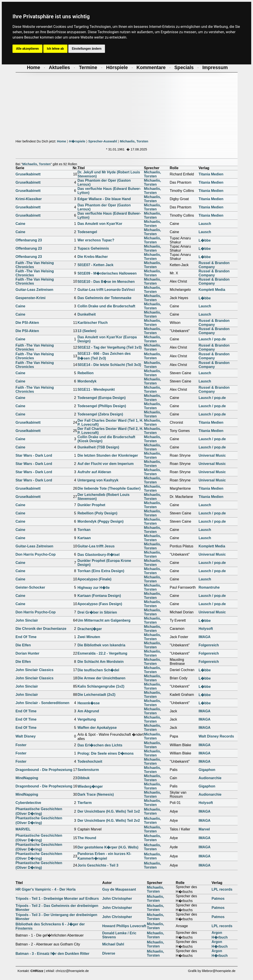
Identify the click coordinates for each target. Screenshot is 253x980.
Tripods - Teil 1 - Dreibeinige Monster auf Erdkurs (57, 899)
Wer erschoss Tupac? (96, 240)
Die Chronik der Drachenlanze (41, 629)
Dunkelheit (87, 314)
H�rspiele (77, 141)
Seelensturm (88, 770)
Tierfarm (85, 803)
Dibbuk (84, 778)
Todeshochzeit (90, 761)
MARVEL (23, 829)
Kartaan (84, 538)
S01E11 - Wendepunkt (96, 389)
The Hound (87, 838)
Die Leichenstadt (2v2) (96, 695)
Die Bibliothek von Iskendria (101, 645)
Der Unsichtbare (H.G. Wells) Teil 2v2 (109, 821)
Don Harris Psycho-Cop (36, 554)
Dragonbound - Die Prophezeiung (44, 770)
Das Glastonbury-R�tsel (98, 555)
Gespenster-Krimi (31, 298)
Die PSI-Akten (27, 323)
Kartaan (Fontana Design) (99, 596)
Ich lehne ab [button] (55, 49)
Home (62, 141)
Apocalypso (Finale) (94, 579)
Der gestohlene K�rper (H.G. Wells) (108, 847)
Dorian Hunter (28, 653)
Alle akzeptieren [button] (27, 49)
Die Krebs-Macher (93, 257)
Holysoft (206, 629)
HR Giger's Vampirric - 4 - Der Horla (46, 889)
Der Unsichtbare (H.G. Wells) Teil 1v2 (109, 811)
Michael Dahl (113, 944)
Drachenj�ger (90, 629)
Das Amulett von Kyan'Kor (100, 224)
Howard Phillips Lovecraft (124, 926)
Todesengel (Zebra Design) (100, 414)
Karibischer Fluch (93, 323)
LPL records (222, 889)
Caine (21, 224)
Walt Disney (26, 736)
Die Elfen (23, 645)
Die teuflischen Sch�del (98, 670)
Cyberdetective (28, 803)
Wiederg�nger (90, 786)
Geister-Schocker (30, 587)
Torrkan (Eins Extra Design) (101, 571)
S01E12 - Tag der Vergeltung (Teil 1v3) (110, 347)
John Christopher (117, 899)
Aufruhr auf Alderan (94, 472)
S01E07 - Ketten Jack (95, 265)
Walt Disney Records (216, 736)
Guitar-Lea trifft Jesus (96, 546)
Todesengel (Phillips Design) (102, 406)
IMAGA (204, 637)
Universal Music (212, 455)
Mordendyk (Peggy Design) (100, 521)
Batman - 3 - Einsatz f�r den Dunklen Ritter (53, 954)
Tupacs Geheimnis (93, 248)
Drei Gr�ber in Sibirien (97, 612)
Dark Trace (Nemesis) (96, 794)
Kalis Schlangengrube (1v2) (101, 686)
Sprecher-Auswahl (103, 141)
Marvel (204, 829)
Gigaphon (207, 770)
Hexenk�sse (89, 703)
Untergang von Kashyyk (98, 480)
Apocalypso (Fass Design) (100, 604)
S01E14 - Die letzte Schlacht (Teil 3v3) (109, 365)
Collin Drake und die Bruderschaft (106, 306)
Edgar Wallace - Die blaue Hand (104, 199)
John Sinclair (27, 620)
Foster (21, 745)
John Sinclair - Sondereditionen (43, 703)
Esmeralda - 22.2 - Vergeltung (102, 653)
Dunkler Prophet (91, 505)
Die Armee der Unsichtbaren (101, 678)
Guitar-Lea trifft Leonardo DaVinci (106, 290)
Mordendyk (87, 381)
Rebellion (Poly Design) (97, 513)
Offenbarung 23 (29, 240)
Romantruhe (209, 587)
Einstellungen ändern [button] (87, 49)
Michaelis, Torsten (134, 141)
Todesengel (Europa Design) (102, 398)
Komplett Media (212, 290)
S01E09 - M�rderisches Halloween (107, 273)
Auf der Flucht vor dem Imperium (106, 464)
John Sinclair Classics (35, 670)
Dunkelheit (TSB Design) (98, 447)
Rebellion (86, 373)
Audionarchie (210, 778)
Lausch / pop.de (212, 339)
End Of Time (26, 637)
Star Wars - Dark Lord (34, 455)
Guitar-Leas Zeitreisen (34, 290)
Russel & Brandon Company (214, 265)
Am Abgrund (88, 711)
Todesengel (87, 232)
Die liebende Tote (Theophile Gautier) (109, 488)
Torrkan (84, 530)
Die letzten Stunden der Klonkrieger (108, 455)
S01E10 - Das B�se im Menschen (106, 282)
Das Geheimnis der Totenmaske (105, 298)
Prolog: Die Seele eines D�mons (106, 753)
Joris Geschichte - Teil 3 (98, 865)
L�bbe (205, 240)
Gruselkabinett (28, 174)
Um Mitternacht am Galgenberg (104, 620)
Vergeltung (87, 719)
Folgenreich (209, 645)
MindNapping (27, 778)
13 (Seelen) (87, 331)
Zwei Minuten (89, 637)
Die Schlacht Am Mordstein (101, 662)
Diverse (109, 953)
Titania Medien (211, 174)
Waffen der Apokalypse (97, 728)
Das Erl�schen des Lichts (100, 745)
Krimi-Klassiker (29, 199)
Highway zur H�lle (94, 588)
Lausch (205, 224)
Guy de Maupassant (119, 889)
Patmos (218, 899)
